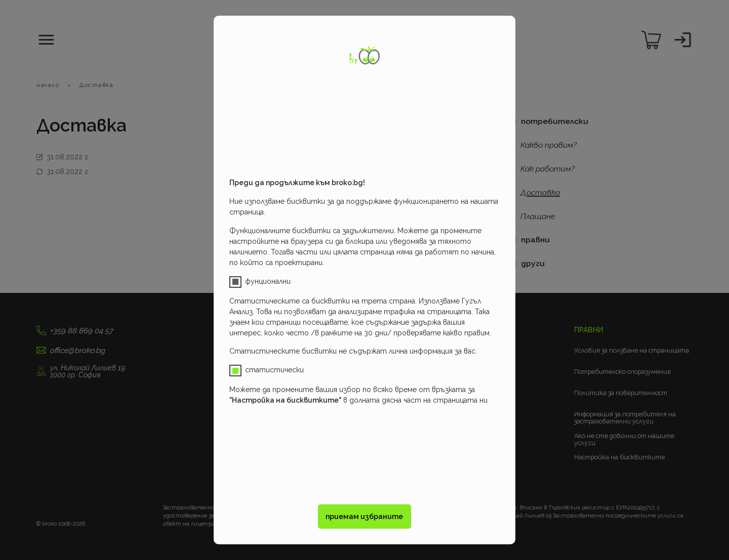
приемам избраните (364, 516)
